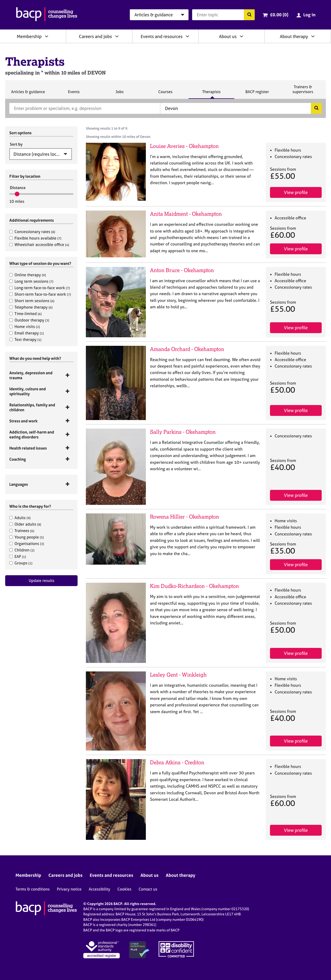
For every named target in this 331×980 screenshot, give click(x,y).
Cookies (124, 889)
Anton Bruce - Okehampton (182, 270)
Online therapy (28, 275)
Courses (165, 94)
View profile (296, 192)
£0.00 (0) (279, 15)
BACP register (257, 94)
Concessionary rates (32, 232)
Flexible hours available (35, 238)
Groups (21, 563)
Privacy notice (69, 889)
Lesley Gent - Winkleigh (178, 675)
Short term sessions (32, 301)
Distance (18, 188)
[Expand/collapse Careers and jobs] (117, 36)
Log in (309, 15)
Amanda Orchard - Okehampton (187, 349)
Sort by (16, 144)
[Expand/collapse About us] (242, 36)
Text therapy (25, 339)
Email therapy (27, 333)
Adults (20, 518)
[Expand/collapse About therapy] (313, 36)
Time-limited (25, 314)
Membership (29, 36)
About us (228, 36)
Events (74, 94)
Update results (42, 581)
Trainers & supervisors (303, 91)
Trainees (22, 531)
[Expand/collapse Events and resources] (187, 36)
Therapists (211, 94)
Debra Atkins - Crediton (177, 762)
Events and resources (162, 36)
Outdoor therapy (29, 320)
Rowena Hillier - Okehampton (185, 517)
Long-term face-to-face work (40, 288)
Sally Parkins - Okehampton (183, 432)
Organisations (27, 544)
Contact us (148, 889)
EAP (18, 556)
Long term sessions (31, 281)
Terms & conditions (33, 889)
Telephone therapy (31, 307)
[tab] (41, 375)
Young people (27, 537)
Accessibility (99, 889)
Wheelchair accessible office (39, 245)
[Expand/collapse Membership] (47, 36)
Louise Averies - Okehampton (184, 146)
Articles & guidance (28, 94)
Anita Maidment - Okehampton (186, 214)
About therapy (294, 36)
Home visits (25, 327)
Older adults (25, 524)
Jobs (119, 94)
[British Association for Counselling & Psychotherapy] (47, 15)
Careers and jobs (95, 36)
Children (22, 550)
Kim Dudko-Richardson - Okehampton (194, 586)
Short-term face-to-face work (40, 294)
